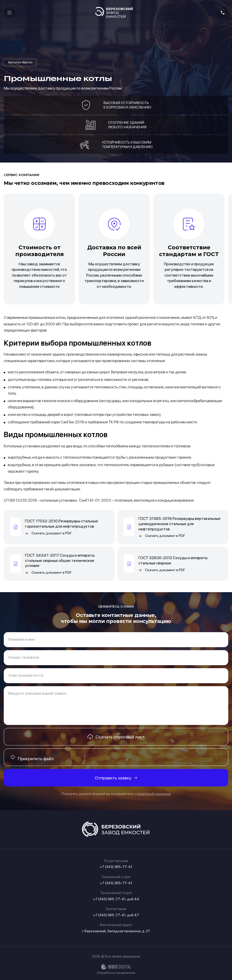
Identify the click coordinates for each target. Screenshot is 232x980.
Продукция (20, 63)
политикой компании (154, 794)
